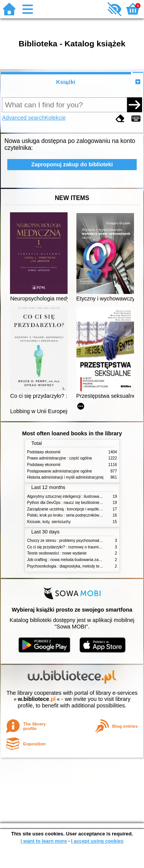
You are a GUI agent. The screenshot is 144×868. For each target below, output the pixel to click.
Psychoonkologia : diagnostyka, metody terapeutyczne (74, 566)
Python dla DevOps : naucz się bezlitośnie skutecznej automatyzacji (85, 503)
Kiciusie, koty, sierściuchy (49, 522)
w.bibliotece (37, 699)
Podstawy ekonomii (44, 452)
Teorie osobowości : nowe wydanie (57, 553)
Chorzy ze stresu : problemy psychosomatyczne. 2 (70, 541)
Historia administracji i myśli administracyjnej (65, 477)
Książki (66, 82)
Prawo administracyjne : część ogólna (60, 458)
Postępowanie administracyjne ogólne (60, 471)
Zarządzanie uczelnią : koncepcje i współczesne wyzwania (77, 509)
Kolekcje (55, 118)
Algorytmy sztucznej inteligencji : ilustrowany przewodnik (76, 496)
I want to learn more (44, 841)
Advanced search (23, 118)
